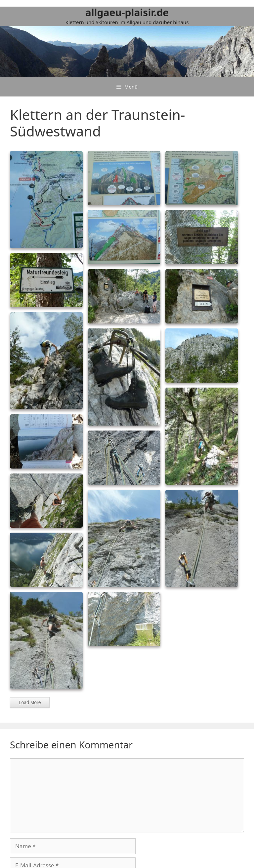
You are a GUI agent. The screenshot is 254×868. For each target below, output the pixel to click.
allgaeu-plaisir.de (127, 12)
